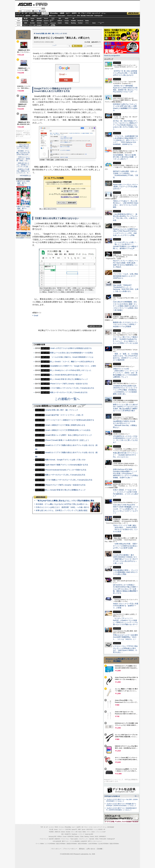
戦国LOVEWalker (114, 844)
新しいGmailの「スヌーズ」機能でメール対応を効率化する (72, 362)
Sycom (46, 18)
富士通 (26, 18)
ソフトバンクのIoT (101, 23)
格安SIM (28, 16)
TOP (42, 827)
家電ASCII (35, 16)
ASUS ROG (39, 21)
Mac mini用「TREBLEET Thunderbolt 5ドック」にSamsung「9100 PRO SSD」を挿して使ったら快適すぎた (126, 288)
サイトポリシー (56, 849)
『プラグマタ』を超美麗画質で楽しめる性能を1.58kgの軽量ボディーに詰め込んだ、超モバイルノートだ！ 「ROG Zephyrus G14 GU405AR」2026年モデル (125, 140)
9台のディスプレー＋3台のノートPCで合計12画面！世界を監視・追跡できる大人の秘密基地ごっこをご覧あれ (126, 264)
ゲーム (104, 13)
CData (67, 23)
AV (79, 13)
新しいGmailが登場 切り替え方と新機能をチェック (69, 379)
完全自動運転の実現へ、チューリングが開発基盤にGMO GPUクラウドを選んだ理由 (125, 572)
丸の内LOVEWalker (104, 844)
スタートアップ (96, 13)
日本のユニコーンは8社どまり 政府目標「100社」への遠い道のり (63, 507)
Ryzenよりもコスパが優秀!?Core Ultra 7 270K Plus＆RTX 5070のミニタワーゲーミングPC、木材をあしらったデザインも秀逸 (125, 232)
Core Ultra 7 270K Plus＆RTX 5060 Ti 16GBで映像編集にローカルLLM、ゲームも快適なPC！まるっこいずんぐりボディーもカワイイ (126, 509)
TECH (38, 13)
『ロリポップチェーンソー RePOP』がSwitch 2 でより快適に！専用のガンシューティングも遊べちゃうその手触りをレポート (125, 621)
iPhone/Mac (54, 13)
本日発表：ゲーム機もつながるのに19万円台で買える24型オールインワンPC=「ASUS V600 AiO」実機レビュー (81, 504)
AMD (32, 21)
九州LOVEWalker (93, 844)
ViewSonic (80, 21)
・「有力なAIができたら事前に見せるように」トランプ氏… (23, 147)
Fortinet (80, 23)
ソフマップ (46, 25)
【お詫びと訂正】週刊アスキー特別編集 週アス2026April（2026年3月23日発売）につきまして (121, 805)
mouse (32, 18)
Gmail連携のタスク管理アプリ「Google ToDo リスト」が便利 (73, 366)
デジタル (40, 4)
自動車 (62, 13)
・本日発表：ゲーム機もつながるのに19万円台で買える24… (23, 153)
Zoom (94, 23)
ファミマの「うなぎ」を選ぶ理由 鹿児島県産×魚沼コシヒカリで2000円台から (126, 276)
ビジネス (32, 13)
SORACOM (71, 837)
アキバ (83, 13)
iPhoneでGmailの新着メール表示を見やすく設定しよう (67, 440)
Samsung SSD (52, 837)
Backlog (73, 23)
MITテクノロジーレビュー (95, 841)
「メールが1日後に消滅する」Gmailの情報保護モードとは (72, 357)
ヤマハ (87, 23)
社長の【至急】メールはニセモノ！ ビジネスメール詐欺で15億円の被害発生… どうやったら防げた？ (126, 493)
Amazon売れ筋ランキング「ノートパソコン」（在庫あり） (23, 35)
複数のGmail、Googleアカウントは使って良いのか (65, 460)
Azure (46, 23)
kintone (39, 23)
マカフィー (26, 25)
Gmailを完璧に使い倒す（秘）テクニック (49, 34)
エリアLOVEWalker (50, 844)
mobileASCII (84, 841)
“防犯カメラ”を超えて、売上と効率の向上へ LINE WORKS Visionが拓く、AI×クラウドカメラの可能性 (126, 204)
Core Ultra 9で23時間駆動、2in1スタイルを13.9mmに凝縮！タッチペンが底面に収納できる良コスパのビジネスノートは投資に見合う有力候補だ (125, 306)
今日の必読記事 (57, 841)
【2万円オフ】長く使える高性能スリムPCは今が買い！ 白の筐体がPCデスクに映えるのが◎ (125, 73)
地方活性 (83, 16)
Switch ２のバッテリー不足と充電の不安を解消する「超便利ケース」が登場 (126, 606)
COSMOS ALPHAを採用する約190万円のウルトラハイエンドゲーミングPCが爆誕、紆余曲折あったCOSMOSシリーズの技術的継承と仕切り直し (125, 390)
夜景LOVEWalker (83, 844)
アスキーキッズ (20, 16)
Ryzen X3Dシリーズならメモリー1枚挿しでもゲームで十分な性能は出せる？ (126, 187)
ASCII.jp (25, 4)
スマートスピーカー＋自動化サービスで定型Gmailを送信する (70, 420)
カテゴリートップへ (95, 326)
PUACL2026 (90, 16)
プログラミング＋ (84, 839)
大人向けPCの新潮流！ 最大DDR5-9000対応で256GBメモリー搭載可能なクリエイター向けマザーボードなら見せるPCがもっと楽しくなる (125, 559)
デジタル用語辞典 (75, 841)
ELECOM (26, 21)
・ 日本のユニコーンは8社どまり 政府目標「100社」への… (23, 159)
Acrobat (32, 23)
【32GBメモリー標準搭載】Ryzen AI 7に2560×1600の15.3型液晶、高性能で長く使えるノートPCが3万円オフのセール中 (125, 89)
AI (23, 13)
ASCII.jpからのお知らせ (112, 796)
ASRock (60, 21)
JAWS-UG (57, 832)
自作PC (74, 13)
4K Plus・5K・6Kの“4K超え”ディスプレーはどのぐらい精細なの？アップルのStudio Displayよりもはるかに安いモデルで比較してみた (125, 125)
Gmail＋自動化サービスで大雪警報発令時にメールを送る (68, 430)
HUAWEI (73, 21)
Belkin (87, 21)
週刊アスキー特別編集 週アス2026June (23, 183)
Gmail (36, 316)
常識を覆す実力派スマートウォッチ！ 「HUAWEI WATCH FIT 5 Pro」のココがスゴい (125, 455)
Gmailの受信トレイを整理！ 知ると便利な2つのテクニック (68, 435)
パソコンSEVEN (53, 18)
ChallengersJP (98, 16)
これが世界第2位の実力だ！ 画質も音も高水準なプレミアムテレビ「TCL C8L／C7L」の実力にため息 (125, 217)
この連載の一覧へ (67, 399)
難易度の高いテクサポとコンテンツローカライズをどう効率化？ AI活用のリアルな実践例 (126, 324)
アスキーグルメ (44, 16)
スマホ (89, 13)
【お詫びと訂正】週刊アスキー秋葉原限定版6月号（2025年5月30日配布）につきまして (121, 809)
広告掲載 (100, 849)
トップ (18, 13)
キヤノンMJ (32, 25)
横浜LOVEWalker (61, 844)
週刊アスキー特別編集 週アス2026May (23, 208)
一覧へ (136, 796)
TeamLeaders (61, 16)
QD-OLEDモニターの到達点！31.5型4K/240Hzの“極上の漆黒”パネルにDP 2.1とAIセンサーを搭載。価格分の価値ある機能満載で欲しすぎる (125, 589)
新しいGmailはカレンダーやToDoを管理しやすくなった (71, 370)
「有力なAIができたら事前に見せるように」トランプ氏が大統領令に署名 (65, 501)
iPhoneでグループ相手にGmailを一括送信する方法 (69, 384)
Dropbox (60, 23)
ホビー (68, 13)
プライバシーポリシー (70, 849)
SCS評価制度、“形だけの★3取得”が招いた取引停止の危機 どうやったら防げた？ (125, 157)
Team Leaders (74, 839)
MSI (60, 18)
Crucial (67, 21)
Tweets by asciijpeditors (112, 56)
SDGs (79, 16)
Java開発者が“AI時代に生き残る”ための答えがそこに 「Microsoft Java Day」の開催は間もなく (125, 424)
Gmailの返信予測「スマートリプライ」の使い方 (64, 415)
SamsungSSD (51, 21)
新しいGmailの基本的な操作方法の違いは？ (66, 375)
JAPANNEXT (39, 25)
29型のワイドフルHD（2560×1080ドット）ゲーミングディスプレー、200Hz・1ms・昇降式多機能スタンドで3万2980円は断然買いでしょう (125, 373)
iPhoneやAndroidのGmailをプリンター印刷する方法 (66, 470)
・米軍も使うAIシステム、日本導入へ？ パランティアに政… (23, 165)
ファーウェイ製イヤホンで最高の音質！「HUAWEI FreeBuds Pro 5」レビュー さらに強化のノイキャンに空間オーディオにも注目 (125, 340)
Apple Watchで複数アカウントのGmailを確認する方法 (66, 465)
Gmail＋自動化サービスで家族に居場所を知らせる (65, 425)
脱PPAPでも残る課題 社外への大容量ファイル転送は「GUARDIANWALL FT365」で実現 (126, 174)
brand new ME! (89, 834)
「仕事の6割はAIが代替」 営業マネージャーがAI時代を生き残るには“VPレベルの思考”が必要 (125, 546)
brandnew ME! (53, 25)
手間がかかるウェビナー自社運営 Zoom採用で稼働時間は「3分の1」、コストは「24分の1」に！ (126, 637)
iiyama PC (74, 829)
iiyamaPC (39, 18)
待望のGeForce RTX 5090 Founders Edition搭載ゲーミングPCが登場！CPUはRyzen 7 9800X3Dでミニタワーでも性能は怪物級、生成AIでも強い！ (126, 473)
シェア (54, 45)
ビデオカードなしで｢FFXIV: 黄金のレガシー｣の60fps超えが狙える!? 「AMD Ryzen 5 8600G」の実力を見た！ (125, 649)
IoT (26, 13)
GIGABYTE (46, 21)
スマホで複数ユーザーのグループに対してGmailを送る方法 (72, 388)
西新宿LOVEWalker (72, 844)
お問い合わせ (91, 849)
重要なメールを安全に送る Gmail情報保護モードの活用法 (71, 353)
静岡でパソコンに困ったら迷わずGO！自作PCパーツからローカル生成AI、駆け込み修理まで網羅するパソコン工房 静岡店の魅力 (125, 408)
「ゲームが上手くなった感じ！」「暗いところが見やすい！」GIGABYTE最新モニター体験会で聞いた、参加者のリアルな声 (126, 245)
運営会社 (82, 849)
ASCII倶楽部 (133, 13)
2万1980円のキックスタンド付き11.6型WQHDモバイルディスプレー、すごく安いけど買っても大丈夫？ (126, 439)
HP (73, 18)
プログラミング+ (71, 16)
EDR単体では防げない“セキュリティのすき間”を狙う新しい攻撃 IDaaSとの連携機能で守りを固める (126, 107)
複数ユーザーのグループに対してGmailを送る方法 (69, 392)
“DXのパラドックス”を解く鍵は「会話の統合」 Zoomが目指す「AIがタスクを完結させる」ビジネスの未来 (125, 528)
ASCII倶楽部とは (25, 176)
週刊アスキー (53, 16)
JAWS (25, 23)
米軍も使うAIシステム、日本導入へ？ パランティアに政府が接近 (62, 510)
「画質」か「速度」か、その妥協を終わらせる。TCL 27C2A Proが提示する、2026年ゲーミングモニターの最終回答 (126, 357)
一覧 (69, 46)
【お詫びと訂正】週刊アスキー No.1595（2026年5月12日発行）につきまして (122, 800)
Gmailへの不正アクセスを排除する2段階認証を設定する (71, 348)
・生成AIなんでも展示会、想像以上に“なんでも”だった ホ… (23, 171)
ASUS (67, 18)
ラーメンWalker (40, 844)
